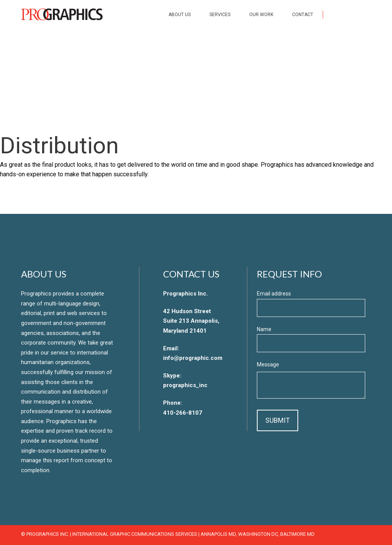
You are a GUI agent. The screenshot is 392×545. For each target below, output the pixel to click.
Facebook (335, 14)
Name (264, 329)
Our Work (261, 15)
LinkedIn (367, 14)
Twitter (351, 14)
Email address (274, 294)
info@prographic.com (193, 358)
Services (220, 15)
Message (268, 364)
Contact (303, 15)
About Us (180, 15)
